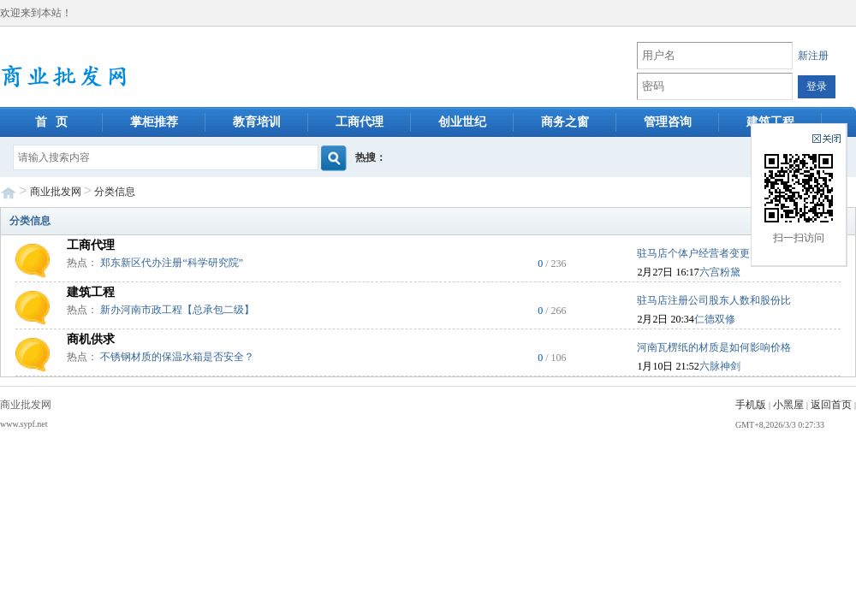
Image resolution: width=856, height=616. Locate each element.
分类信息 (115, 192)
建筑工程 (770, 122)
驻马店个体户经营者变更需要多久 (714, 253)
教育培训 (257, 122)
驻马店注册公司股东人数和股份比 (714, 300)
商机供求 (91, 339)
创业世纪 (462, 122)
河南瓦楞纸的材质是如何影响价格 (714, 347)
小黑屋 (788, 405)
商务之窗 (565, 122)
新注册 (813, 56)
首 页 (52, 122)
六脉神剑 (720, 366)
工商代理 (360, 122)
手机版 (751, 405)
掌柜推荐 (154, 122)
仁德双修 (715, 319)
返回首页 (831, 405)
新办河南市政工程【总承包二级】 (177, 310)
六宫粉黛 (720, 272)
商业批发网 (56, 192)
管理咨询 (668, 122)
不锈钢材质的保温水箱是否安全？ (177, 357)
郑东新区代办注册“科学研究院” (172, 263)
